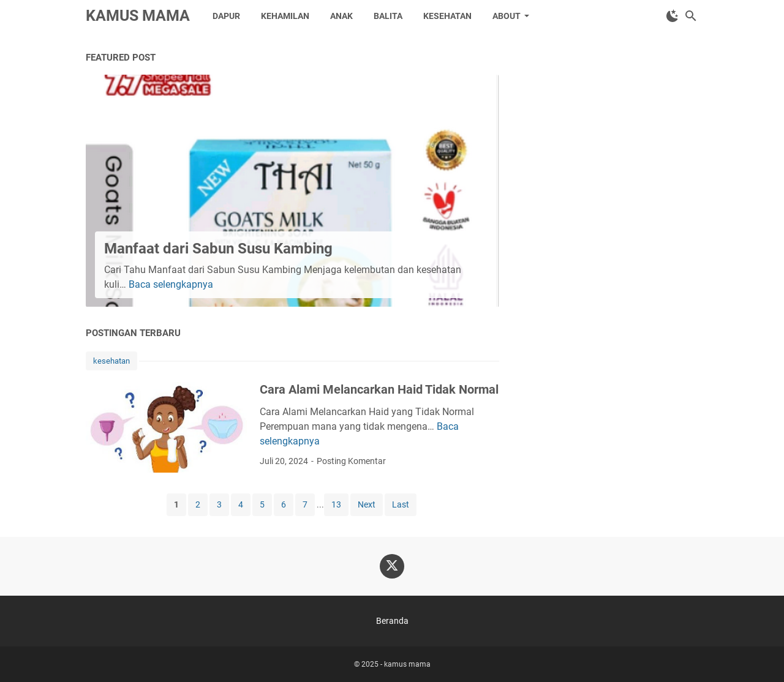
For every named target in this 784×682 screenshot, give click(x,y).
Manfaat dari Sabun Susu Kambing (218, 249)
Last (401, 504)
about (507, 16)
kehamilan (285, 16)
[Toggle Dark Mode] (673, 16)
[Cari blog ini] (691, 16)
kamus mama (138, 16)
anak (341, 16)
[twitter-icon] (392, 566)
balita (388, 16)
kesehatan (447, 16)
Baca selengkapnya (171, 284)
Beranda (392, 621)
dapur (226, 16)
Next (367, 504)
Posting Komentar (351, 461)
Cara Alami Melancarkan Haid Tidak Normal (379, 389)
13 (336, 504)
